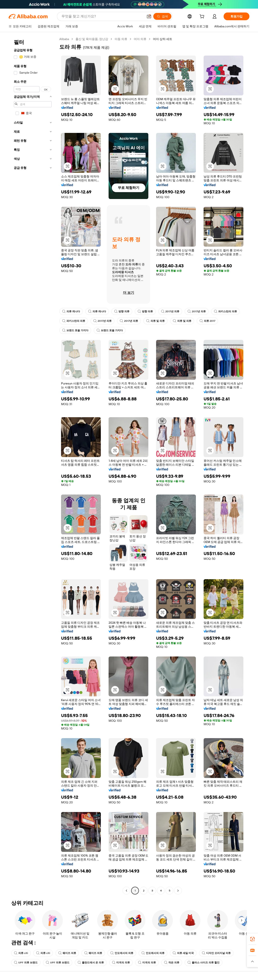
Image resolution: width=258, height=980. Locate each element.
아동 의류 (121, 39)
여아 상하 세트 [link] (163, 39)
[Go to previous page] (126, 891)
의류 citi (21, 953)
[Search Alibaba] (102, 16)
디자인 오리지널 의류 (216, 953)
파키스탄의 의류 (225, 311)
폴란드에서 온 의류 (91, 963)
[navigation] (33, 465)
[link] (252, 939)
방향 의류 (122, 311)
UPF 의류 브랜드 (26, 963)
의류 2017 (207, 321)
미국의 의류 (121, 963)
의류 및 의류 (155, 321)
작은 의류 (172, 963)
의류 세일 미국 (183, 953)
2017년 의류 (170, 311)
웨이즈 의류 (67, 953)
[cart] (203, 17)
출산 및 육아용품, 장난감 (92, 39)
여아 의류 (140, 39)
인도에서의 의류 (122, 953)
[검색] (162, 16)
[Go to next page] (178, 891)
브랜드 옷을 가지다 (75, 330)
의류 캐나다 (71, 311)
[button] (149, 16)
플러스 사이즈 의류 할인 (203, 963)
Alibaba (64, 39)
